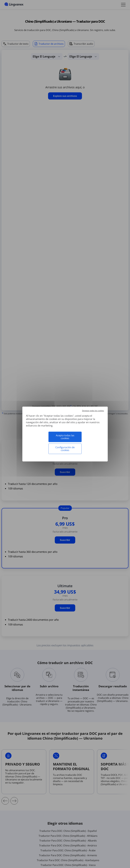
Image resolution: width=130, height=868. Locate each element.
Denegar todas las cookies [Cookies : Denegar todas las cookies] (93, 410)
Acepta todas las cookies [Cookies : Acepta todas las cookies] (65, 437)
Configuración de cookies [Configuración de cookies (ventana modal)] (65, 449)
